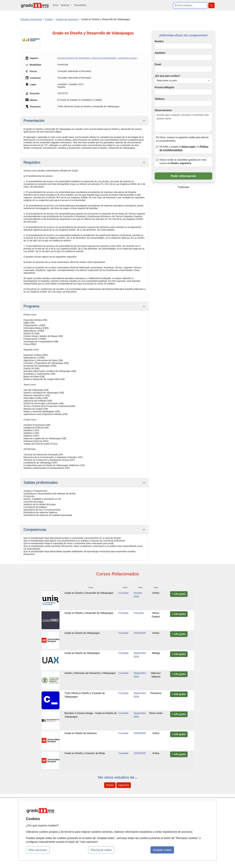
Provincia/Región (164, 87)
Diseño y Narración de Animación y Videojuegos (90, 673)
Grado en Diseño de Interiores (81, 733)
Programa (31, 306)
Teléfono (160, 99)
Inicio (56, 5)
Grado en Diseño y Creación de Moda (85, 753)
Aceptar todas (162, 850)
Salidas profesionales (41, 482)
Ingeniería (124, 785)
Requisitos (32, 162)
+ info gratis (179, 594)
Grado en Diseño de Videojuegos (82, 633)
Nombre (159, 41)
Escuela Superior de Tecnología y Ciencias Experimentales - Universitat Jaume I (98, 58)
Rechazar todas (101, 850)
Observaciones (163, 110)
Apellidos (160, 53)
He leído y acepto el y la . (184, 148)
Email (158, 64)
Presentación (34, 121)
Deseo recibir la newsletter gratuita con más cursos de (183, 161)
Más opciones (38, 850)
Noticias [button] (65, 5)
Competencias (35, 530)
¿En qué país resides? (167, 76)
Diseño (110, 785)
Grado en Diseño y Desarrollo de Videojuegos (89, 593)
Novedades (80, 5)
